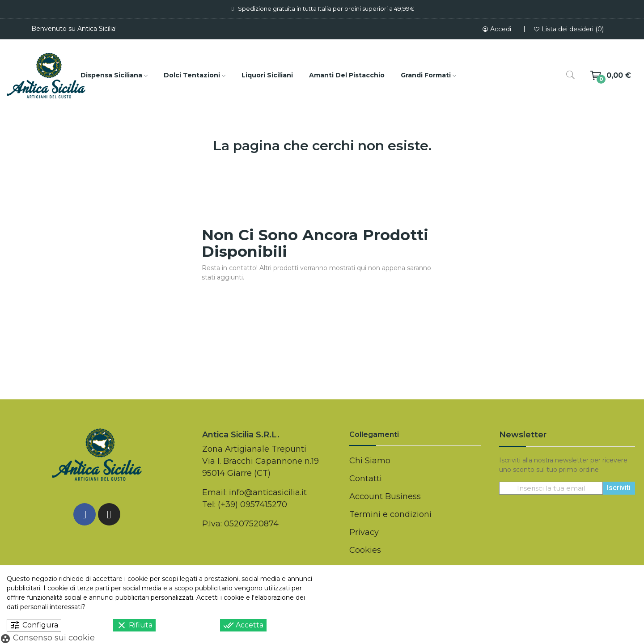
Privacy (364, 532)
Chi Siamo (370, 461)
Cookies (365, 550)
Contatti (366, 479)
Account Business (385, 496)
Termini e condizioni (390, 514)
